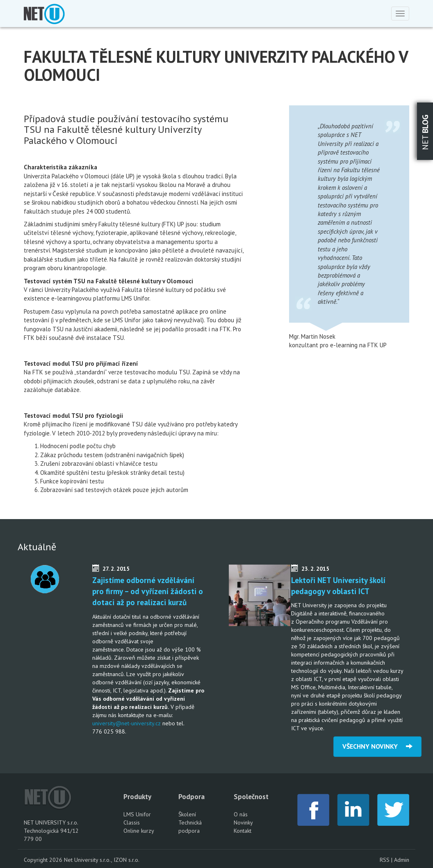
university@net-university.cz (126, 723)
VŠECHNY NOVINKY (377, 746)
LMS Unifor (137, 814)
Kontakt (243, 831)
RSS (385, 860)
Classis (132, 822)
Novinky (243, 822)
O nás (241, 814)
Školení (187, 814)
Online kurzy (139, 831)
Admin (402, 860)
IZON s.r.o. (126, 860)
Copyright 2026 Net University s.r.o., (69, 860)
